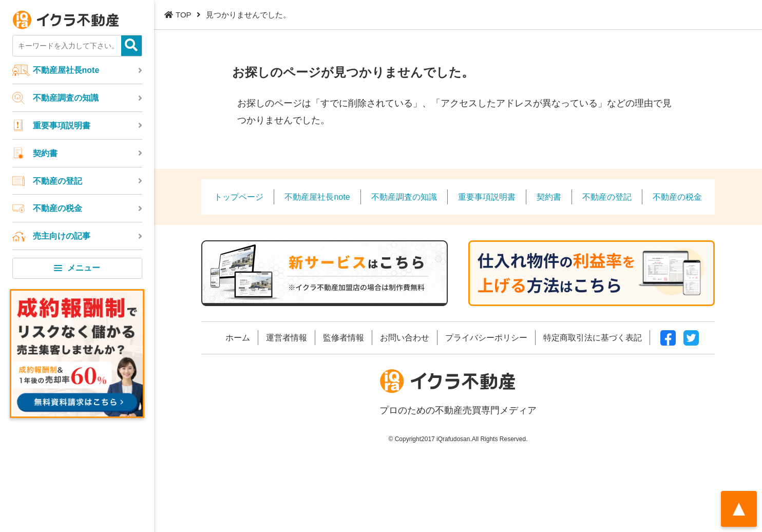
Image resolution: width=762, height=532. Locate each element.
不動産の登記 (58, 181)
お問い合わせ (405, 337)
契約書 (45, 153)
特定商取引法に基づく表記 (593, 337)
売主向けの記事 (62, 236)
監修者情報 (344, 337)
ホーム (238, 337)
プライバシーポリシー (486, 337)
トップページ (239, 197)
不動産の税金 (58, 208)
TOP (184, 15)
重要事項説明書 (62, 125)
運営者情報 (287, 337)
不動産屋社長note (66, 70)
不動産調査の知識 (66, 98)
